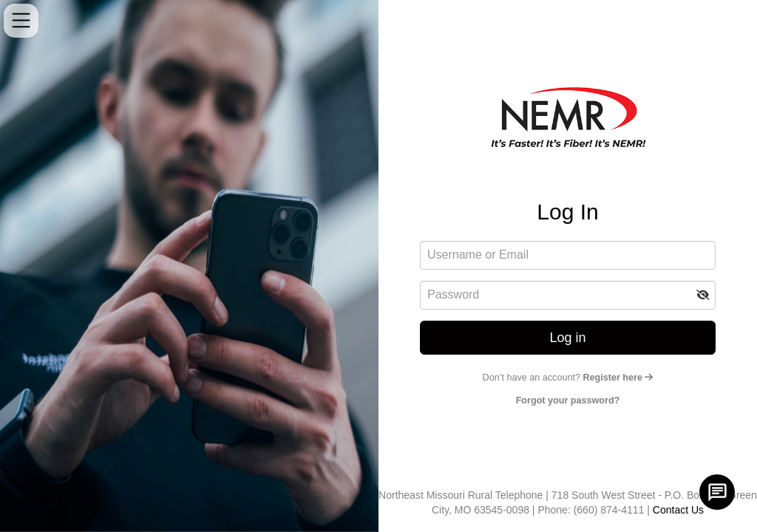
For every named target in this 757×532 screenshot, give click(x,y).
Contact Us (678, 510)
